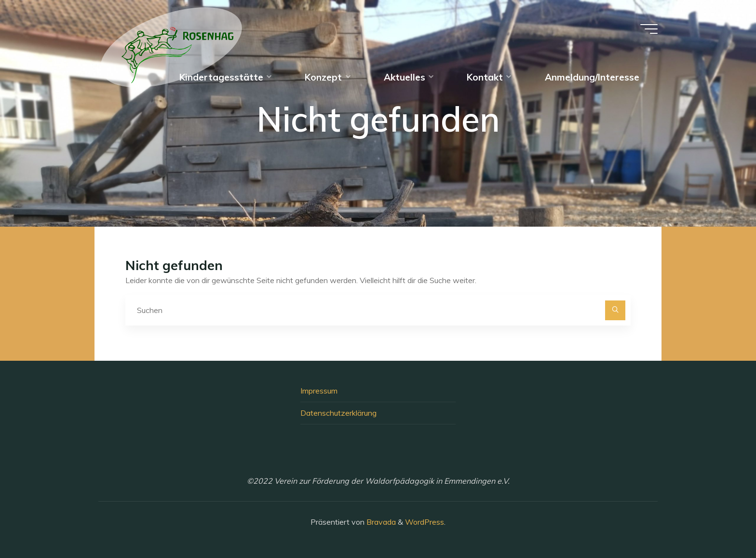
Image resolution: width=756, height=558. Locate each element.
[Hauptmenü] (649, 29)
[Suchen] (615, 311)
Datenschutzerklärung (338, 413)
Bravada (380, 522)
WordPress (425, 522)
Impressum (319, 391)
